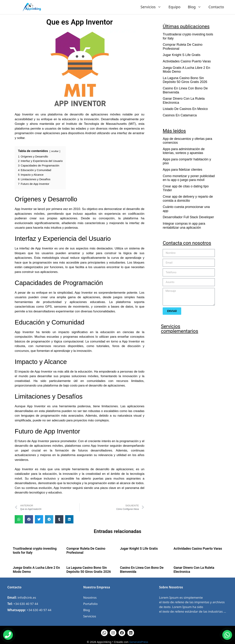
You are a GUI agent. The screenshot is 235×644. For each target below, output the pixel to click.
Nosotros (90, 597)
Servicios (153, 7)
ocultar (55, 151)
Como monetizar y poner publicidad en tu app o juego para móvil (189, 178)
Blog (196, 7)
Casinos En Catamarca (180, 115)
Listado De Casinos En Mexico (185, 109)
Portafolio (90, 604)
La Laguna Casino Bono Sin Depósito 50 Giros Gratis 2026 (185, 80)
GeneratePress (139, 642)
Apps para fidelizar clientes (182, 170)
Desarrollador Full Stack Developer (188, 217)
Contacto (216, 7)
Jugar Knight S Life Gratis (181, 55)
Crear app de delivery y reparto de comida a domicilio (188, 199)
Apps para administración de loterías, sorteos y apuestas (184, 151)
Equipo (175, 7)
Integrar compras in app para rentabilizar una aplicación (184, 226)
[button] (19, 519)
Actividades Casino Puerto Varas (187, 61)
